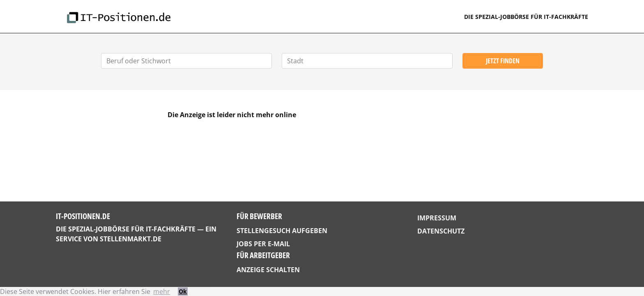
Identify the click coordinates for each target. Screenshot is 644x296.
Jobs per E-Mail (263, 244)
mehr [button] (162, 291)
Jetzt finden (503, 61)
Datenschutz (441, 231)
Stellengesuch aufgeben (282, 231)
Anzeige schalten (268, 270)
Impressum (437, 218)
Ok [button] (183, 291)
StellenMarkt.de (131, 239)
